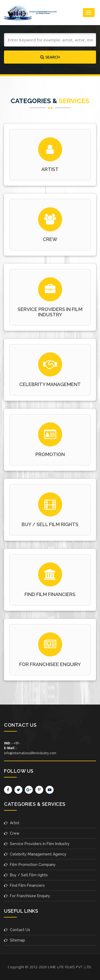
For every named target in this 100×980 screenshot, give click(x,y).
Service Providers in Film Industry (37, 844)
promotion (50, 454)
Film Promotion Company (30, 865)
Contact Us (17, 930)
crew (50, 239)
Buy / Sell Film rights (26, 875)
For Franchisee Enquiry (50, 664)
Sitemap (15, 940)
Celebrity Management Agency (35, 854)
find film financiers (50, 594)
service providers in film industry (50, 312)
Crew (12, 833)
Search (50, 57)
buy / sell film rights (50, 524)
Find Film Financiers (24, 885)
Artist (50, 169)
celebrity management (50, 384)
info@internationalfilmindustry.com (30, 753)
